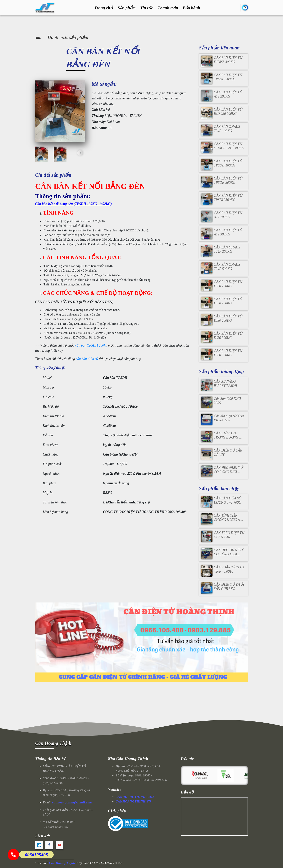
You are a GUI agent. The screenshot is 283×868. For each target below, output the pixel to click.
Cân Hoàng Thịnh (53, 743)
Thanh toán (168, 8)
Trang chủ (104, 8)
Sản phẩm (126, 8)
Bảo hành (192, 8)
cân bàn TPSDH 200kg (91, 345)
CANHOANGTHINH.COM (135, 797)
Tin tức (147, 8)
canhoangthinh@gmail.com (72, 802)
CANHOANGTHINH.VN (133, 801)
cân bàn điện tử (87, 359)
